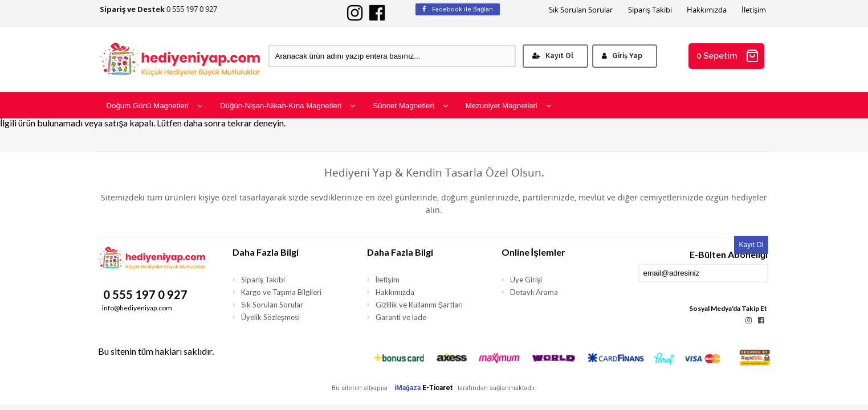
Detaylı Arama (534, 292)
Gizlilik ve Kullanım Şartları (419, 305)
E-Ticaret (437, 388)
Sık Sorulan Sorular (581, 10)
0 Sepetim (728, 56)
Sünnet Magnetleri (411, 106)
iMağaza (407, 388)
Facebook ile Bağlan (458, 9)
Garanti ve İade (401, 317)
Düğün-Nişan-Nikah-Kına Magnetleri (288, 106)
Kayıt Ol (553, 56)
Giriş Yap (622, 56)
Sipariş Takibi (650, 10)
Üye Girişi (526, 280)
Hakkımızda (707, 10)
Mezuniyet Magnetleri (509, 106)
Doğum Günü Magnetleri (155, 106)
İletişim (754, 10)
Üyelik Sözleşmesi (271, 317)
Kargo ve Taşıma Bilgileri (282, 292)
